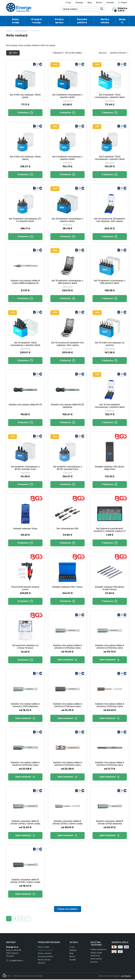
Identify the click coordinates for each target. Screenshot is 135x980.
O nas (68, 3)
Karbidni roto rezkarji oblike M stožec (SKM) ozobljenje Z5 (25, 282)
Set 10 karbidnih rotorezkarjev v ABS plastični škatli (67, 282)
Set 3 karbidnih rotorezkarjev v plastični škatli (67, 96)
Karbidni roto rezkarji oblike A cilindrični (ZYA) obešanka (25, 706)
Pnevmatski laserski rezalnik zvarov (25, 589)
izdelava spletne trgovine (109, 977)
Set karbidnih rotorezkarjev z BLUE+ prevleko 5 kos (67, 468)
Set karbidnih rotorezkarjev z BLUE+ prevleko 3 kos (25, 468)
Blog (89, 3)
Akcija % (122, 21)
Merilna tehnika (105, 21)
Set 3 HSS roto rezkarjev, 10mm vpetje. (25, 96)
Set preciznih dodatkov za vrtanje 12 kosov (25, 647)
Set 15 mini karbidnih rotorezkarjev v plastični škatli (110, 406)
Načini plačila (96, 960)
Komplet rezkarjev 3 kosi (25, 529)
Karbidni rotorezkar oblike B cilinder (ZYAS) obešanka (110, 823)
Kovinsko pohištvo (82, 21)
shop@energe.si (16, 961)
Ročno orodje (16, 21)
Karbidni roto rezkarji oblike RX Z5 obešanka (67, 406)
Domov (9, 31)
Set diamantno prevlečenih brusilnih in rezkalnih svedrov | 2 (110, 530)
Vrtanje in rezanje (37, 21)
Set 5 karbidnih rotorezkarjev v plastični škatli (67, 158)
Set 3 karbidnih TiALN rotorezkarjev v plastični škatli (110, 96)
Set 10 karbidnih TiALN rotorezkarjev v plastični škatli (25, 344)
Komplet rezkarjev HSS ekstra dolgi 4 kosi (110, 468)
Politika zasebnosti (98, 950)
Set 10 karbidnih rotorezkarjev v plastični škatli (67, 220)
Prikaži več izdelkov (68, 910)
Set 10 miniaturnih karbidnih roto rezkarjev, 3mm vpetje (67, 344)
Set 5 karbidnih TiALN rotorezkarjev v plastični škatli (110, 158)
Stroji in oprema (59, 21)
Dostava (94, 963)
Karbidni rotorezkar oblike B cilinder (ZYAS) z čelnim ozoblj (25, 823)
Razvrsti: (103, 53)
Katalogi (79, 3)
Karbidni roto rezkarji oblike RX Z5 (25, 405)
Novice (99, 3)
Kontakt (110, 3)
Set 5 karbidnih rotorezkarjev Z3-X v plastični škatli (25, 220)
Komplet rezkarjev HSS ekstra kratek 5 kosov (110, 589)
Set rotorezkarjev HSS (67, 529)
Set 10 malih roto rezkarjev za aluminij (110, 344)
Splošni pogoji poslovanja (96, 955)
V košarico (25, 113)
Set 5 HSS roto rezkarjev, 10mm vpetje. (25, 158)
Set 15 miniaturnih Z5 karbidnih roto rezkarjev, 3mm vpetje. (110, 220)
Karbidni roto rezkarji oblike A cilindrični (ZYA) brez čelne (67, 647)
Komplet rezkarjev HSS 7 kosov (67, 587)
